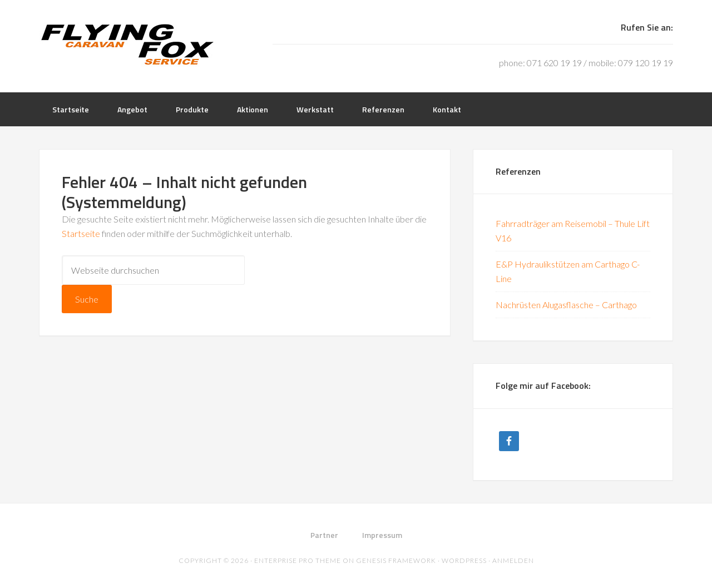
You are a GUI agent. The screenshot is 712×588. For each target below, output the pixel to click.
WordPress (464, 560)
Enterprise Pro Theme (298, 560)
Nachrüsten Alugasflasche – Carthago (566, 305)
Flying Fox (128, 45)
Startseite (81, 233)
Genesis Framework (396, 560)
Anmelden (513, 560)
